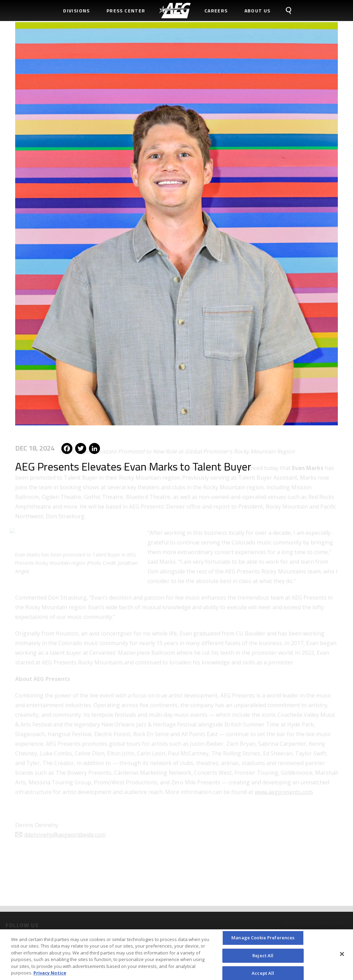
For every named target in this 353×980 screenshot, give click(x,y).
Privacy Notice (50, 975)
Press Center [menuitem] (126, 11)
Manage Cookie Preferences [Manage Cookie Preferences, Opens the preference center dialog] (263, 940)
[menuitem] (175, 11)
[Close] (342, 956)
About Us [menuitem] (258, 11)
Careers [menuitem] (216, 11)
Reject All (263, 957)
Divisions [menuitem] (77, 11)
